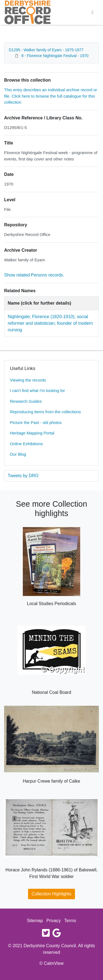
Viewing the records (28, 380)
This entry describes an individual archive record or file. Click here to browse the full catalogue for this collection (51, 96)
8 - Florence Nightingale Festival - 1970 (55, 56)
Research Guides (26, 401)
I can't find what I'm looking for (37, 390)
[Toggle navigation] (93, 12)
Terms (70, 921)
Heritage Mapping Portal (32, 433)
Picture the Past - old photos (36, 422)
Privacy (54, 921)
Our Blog (18, 454)
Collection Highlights (51, 894)
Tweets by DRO (23, 476)
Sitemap (35, 921)
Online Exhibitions (26, 444)
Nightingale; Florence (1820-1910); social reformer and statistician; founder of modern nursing (50, 323)
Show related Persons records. (34, 275)
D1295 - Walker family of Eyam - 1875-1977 (46, 50)
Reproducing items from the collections (45, 412)
